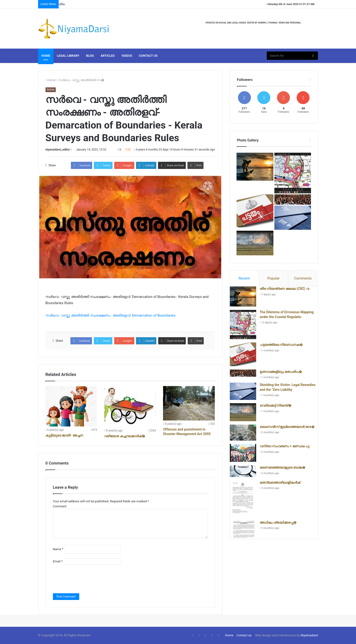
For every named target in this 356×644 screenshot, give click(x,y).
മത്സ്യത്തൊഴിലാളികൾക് (280, 482)
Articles (108, 56)
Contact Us (148, 56)
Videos (127, 56)
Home (46, 56)
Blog (90, 56)
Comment (60, 506)
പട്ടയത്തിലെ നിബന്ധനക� (281, 345)
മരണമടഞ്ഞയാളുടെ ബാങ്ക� (283, 467)
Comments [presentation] (303, 278)
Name (58, 549)
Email (58, 561)
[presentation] (89, 579)
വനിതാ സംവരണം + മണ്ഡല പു (285, 446)
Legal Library (68, 56)
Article (51, 90)
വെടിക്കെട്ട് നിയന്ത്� (276, 405)
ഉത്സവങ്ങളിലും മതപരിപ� (281, 372)
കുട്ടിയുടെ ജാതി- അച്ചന (64, 435)
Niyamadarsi (309, 635)
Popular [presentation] (273, 278)
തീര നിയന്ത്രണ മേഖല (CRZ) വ (284, 289)
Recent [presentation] (244, 278)
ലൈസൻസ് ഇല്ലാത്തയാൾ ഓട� (287, 427)
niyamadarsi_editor (58, 150)
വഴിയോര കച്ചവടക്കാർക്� (125, 436)
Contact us (244, 635)
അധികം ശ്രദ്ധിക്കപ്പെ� (278, 522)
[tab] (244, 279)
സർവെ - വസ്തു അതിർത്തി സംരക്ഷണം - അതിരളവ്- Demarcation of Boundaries (111, 315)
